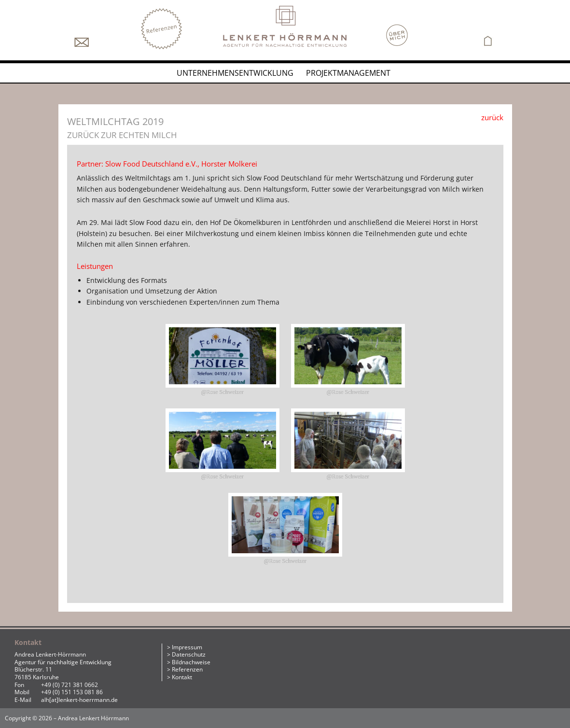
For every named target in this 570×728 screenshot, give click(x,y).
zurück (492, 117)
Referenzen (187, 669)
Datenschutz (189, 654)
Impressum (187, 647)
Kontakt (182, 677)
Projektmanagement (348, 73)
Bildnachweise (191, 662)
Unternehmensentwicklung (235, 73)
